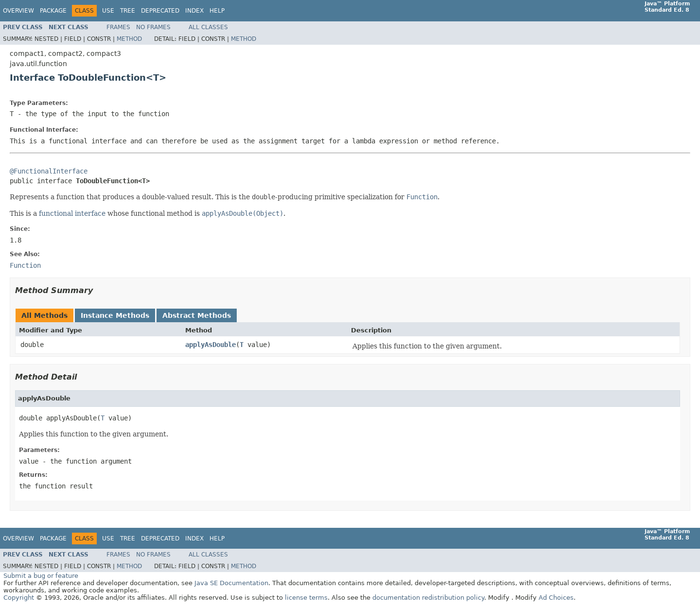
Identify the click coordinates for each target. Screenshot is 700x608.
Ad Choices (556, 598)
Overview (18, 11)
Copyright (19, 598)
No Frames (153, 27)
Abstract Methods (197, 315)
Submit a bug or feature (41, 576)
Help (217, 11)
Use (108, 11)
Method (129, 39)
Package (53, 11)
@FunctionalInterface (49, 171)
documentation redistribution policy (428, 598)
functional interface (72, 213)
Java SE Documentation (231, 583)
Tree (128, 11)
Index (194, 11)
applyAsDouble (210, 345)
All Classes (208, 27)
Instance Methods (115, 315)
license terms (306, 598)
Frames (118, 27)
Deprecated (160, 11)
